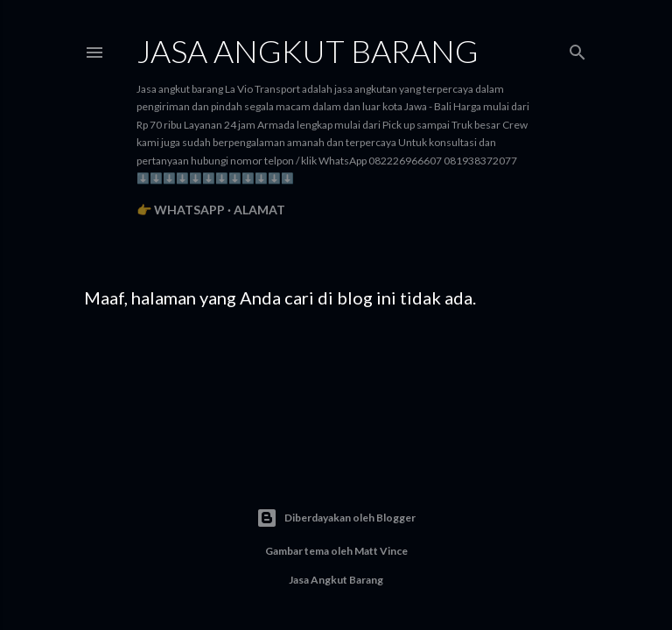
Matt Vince (381, 551)
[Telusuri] (577, 49)
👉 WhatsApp (181, 210)
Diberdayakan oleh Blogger (336, 518)
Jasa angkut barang (308, 51)
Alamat (259, 210)
